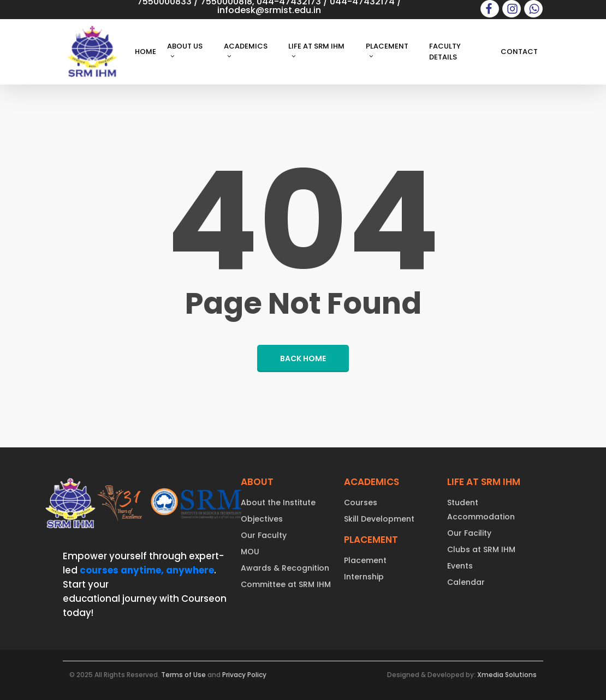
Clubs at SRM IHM (481, 549)
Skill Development (379, 519)
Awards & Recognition (285, 568)
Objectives (262, 519)
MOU (250, 552)
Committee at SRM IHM (286, 584)
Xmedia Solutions (507, 675)
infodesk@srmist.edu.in (269, 10)
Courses (361, 502)
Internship (364, 577)
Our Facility (469, 533)
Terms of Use (183, 675)
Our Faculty (264, 535)
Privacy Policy (244, 675)
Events (460, 566)
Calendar (466, 582)
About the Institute (278, 502)
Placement (365, 560)
